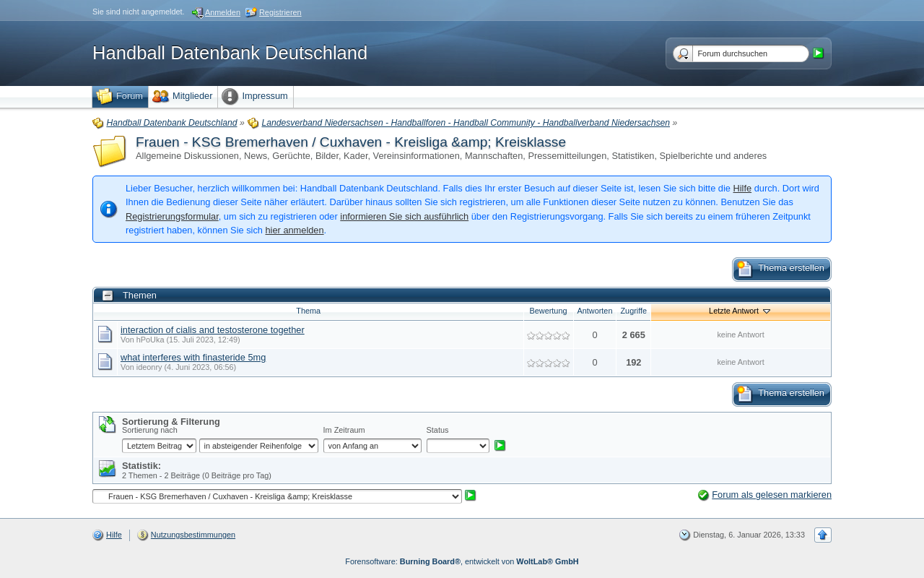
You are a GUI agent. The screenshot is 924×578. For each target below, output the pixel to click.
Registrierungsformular (172, 216)
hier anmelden (294, 230)
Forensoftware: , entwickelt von (462, 561)
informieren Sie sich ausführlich (404, 216)
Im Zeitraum (344, 430)
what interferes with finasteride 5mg (193, 357)
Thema (308, 311)
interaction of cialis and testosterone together (213, 330)
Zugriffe (633, 311)
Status (438, 430)
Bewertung (549, 311)
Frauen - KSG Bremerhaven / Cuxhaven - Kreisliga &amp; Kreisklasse (351, 142)
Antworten (595, 311)
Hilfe (742, 188)
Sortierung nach (150, 430)
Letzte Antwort (741, 311)
